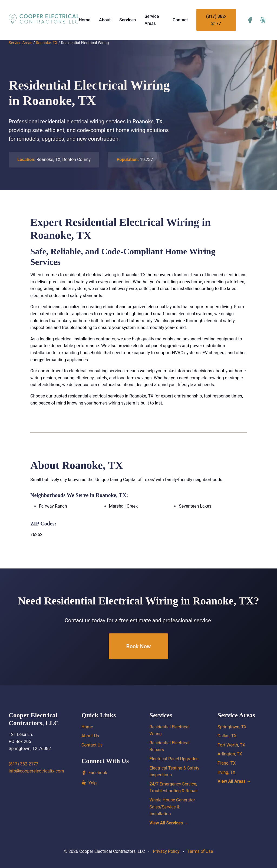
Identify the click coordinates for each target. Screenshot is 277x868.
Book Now (138, 646)
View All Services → (169, 823)
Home (85, 20)
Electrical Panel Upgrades (174, 759)
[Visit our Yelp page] (263, 20)
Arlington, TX (230, 754)
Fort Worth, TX (231, 745)
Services (128, 20)
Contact (180, 20)
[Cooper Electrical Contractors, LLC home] (44, 19)
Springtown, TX (232, 727)
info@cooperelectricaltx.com (36, 771)
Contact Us (92, 745)
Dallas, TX (227, 736)
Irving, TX (226, 772)
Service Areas (20, 43)
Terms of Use (200, 851)
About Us (90, 736)
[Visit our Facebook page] (250, 20)
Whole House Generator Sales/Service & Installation (172, 807)
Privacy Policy (166, 851)
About (105, 20)
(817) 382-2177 (216, 20)
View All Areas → (234, 781)
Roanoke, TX (47, 43)
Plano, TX (227, 763)
